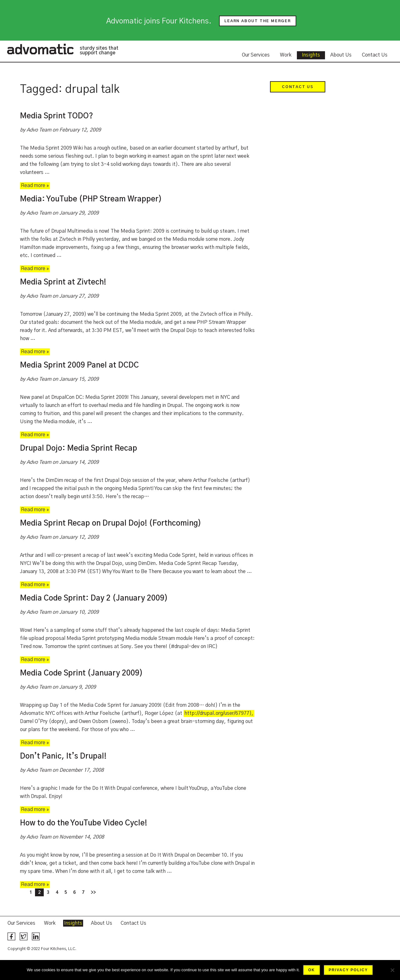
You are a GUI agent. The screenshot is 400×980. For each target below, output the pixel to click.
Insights (311, 55)
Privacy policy (348, 970)
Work (286, 55)
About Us (341, 55)
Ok (312, 970)
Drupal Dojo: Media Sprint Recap (79, 448)
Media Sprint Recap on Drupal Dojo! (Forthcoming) (111, 523)
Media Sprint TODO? (57, 116)
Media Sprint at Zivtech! (63, 282)
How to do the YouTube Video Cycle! (84, 823)
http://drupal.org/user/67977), (219, 713)
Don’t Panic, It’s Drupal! (63, 756)
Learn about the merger (258, 21)
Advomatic (40, 49)
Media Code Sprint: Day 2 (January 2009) (94, 598)
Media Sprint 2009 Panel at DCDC (79, 365)
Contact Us (375, 55)
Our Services (256, 55)
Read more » (35, 186)
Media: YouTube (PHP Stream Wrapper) (91, 199)
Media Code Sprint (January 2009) (81, 673)
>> (93, 893)
